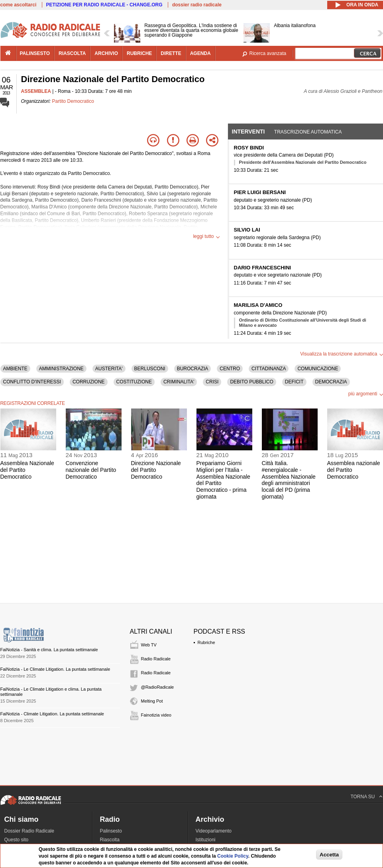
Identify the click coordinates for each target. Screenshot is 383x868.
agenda (200, 53)
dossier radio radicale (197, 5)
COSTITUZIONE (134, 382)
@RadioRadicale (158, 687)
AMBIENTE (15, 369)
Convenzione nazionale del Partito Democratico (91, 470)
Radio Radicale (156, 659)
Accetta (329, 855)
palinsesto (35, 53)
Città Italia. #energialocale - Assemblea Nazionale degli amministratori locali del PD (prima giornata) (289, 480)
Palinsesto (111, 831)
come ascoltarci (19, 5)
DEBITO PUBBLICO (251, 382)
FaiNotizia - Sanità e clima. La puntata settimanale (49, 650)
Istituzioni (206, 840)
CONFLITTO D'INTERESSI (32, 382)
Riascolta (110, 840)
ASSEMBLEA (36, 91)
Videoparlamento (214, 831)
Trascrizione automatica (308, 132)
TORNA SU (362, 797)
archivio (106, 53)
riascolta (72, 53)
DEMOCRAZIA (331, 382)
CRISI (212, 382)
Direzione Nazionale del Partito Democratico (156, 470)
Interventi (248, 132)
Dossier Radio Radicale (29, 831)
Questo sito (17, 840)
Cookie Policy (233, 856)
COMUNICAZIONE (318, 369)
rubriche (139, 53)
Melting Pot (152, 701)
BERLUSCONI (150, 369)
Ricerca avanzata (268, 53)
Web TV (149, 645)
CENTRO (230, 369)
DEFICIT (294, 382)
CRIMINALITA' (179, 382)
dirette (171, 53)
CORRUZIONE (89, 382)
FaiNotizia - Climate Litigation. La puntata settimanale (52, 714)
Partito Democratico (73, 101)
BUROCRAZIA (193, 369)
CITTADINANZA (269, 369)
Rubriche (206, 642)
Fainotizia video (156, 715)
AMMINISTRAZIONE (61, 369)
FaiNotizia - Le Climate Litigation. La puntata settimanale (55, 669)
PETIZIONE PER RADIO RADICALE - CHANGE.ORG (104, 5)
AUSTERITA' (109, 369)
